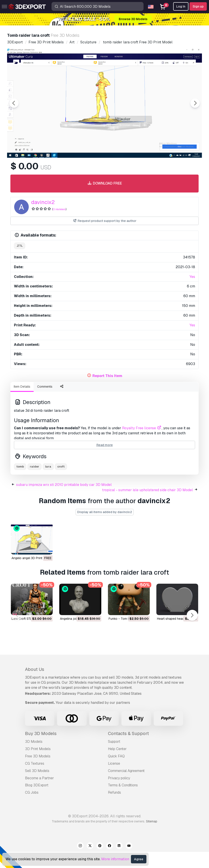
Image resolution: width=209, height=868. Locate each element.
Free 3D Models (38, 772)
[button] (192, 632)
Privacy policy (119, 794)
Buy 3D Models (41, 750)
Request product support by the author (104, 245)
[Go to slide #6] (174, 170)
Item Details (22, 411)
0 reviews (59, 234)
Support (114, 758)
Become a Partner (39, 794)
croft (61, 483)
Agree (139, 859)
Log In (181, 6)
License (114, 780)
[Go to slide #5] (146, 170)
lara (48, 483)
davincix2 (43, 226)
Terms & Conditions (123, 801)
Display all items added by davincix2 (105, 528)
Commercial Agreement (126, 787)
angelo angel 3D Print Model (32, 574)
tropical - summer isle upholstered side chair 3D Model (148, 506)
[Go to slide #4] (118, 170)
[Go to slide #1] (33, 170)
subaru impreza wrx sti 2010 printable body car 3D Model (64, 501)
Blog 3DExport (37, 801)
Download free (104, 208)
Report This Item (107, 400)
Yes (192, 301)
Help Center (117, 765)
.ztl (20, 270)
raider (35, 483)
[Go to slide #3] (89, 170)
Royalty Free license (142, 452)
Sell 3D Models (37, 787)
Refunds (114, 809)
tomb (20, 483)
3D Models (34, 758)
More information (115, 859)
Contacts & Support (128, 750)
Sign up (198, 6)
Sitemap (152, 837)
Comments (45, 411)
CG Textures (35, 780)
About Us (35, 685)
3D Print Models (38, 765)
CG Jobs (32, 809)
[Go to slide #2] (61, 170)
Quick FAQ (116, 772)
